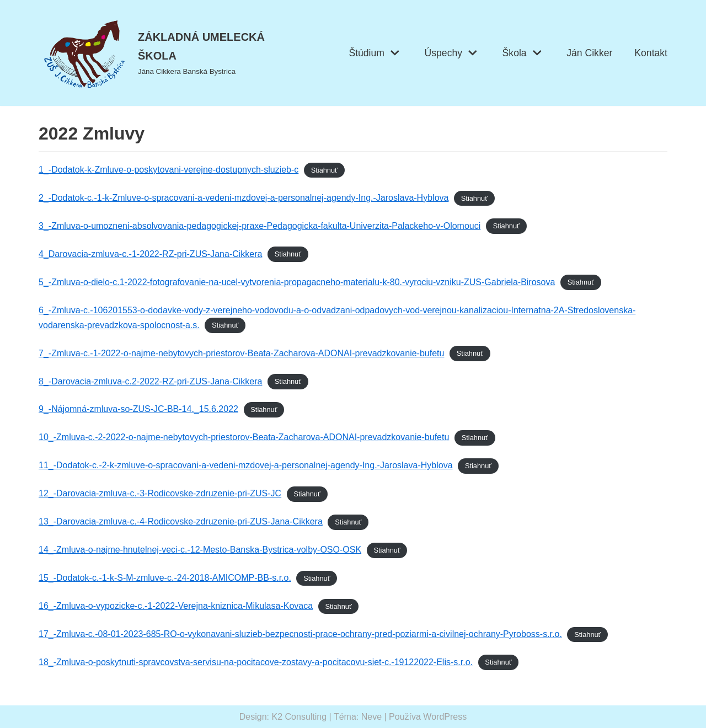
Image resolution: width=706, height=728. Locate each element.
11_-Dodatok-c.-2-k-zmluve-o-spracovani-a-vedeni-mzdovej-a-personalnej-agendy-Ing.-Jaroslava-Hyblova (246, 465)
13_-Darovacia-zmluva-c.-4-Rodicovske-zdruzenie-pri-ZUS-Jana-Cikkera (181, 521)
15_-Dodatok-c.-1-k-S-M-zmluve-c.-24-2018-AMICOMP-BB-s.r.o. (165, 578)
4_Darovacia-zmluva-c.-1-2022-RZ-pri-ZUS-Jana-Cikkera (150, 254)
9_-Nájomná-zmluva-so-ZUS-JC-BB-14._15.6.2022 (138, 409)
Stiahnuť (324, 170)
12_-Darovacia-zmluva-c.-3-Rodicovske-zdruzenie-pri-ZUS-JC (160, 493)
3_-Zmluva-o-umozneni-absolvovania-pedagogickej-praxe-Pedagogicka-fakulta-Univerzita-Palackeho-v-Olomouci (260, 226)
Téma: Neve (358, 717)
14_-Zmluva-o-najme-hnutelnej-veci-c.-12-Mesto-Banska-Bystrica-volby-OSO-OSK (200, 550)
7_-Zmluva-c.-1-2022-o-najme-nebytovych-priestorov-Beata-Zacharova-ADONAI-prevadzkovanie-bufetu (241, 353)
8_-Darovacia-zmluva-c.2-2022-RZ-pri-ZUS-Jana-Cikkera (150, 381)
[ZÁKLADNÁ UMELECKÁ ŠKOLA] (165, 53)
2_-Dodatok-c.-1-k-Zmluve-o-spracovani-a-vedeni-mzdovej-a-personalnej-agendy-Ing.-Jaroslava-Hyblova (244, 198)
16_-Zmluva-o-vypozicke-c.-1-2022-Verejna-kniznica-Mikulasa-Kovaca (176, 606)
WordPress (445, 717)
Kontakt (651, 53)
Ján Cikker (589, 53)
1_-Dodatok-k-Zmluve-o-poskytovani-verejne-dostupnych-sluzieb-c (169, 170)
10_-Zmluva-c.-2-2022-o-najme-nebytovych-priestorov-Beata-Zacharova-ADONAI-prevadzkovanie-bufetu (244, 437)
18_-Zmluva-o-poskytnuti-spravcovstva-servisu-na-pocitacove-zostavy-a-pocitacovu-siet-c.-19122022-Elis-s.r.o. (256, 662)
